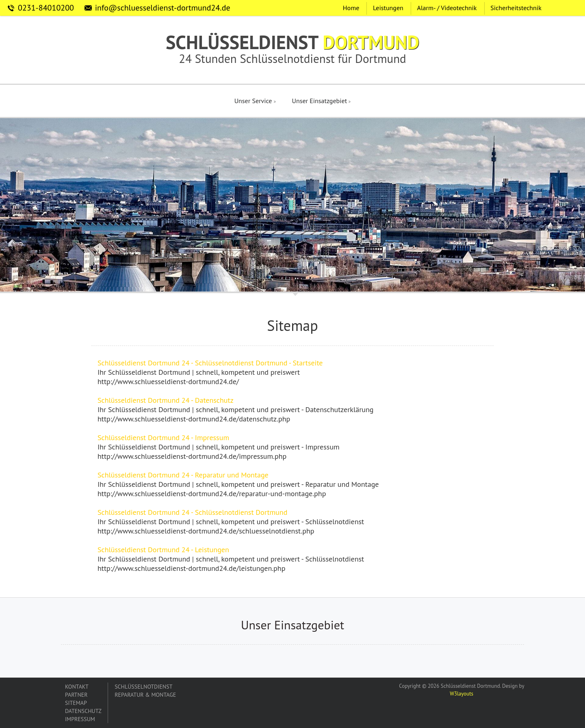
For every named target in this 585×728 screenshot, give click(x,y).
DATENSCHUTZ (83, 711)
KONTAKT (77, 687)
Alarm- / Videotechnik (447, 8)
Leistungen (388, 8)
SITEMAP (76, 703)
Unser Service (255, 101)
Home (351, 8)
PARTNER (76, 695)
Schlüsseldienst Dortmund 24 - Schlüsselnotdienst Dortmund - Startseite (210, 363)
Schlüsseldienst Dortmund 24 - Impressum (163, 437)
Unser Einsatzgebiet (321, 101)
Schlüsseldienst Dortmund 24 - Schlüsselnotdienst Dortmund (192, 512)
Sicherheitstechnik (516, 8)
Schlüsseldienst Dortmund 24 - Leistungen (163, 550)
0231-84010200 (46, 8)
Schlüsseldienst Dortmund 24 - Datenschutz (166, 400)
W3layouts (461, 694)
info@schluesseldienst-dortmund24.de (163, 8)
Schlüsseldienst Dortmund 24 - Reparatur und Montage (183, 475)
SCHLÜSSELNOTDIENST (143, 687)
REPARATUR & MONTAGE (145, 695)
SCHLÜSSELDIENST (292, 42)
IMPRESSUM (80, 719)
